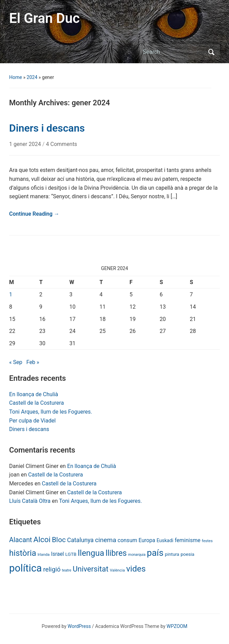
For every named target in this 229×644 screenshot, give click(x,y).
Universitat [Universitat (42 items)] (91, 569)
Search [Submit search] (211, 52)
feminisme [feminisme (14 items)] (188, 540)
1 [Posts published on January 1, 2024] (11, 294)
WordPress (79, 626)
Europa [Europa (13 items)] (147, 540)
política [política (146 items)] (26, 568)
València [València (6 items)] (117, 570)
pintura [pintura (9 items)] (172, 554)
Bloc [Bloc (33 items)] (59, 540)
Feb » (33, 362)
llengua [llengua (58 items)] (91, 553)
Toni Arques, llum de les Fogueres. (51, 412)
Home (16, 77)
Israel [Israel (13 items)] (57, 554)
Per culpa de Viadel (32, 421)
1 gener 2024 (26, 144)
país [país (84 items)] (155, 553)
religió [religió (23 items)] (52, 569)
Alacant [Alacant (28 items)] (21, 540)
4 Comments (62, 144)
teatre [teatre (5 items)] (67, 570)
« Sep (16, 362)
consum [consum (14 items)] (128, 540)
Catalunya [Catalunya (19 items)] (81, 540)
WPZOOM (177, 626)
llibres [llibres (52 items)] (116, 553)
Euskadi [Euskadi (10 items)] (165, 540)
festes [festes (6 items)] (207, 541)
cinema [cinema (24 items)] (105, 540)
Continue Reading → (34, 214)
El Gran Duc (45, 18)
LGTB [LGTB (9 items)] (71, 554)
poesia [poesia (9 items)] (187, 554)
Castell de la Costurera (37, 403)
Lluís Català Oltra (30, 501)
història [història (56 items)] (23, 553)
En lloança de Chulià (34, 394)
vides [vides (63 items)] (136, 569)
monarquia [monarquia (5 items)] (137, 555)
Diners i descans (29, 429)
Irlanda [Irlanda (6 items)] (44, 554)
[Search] (173, 52)
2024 (32, 77)
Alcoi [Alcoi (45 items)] (42, 539)
